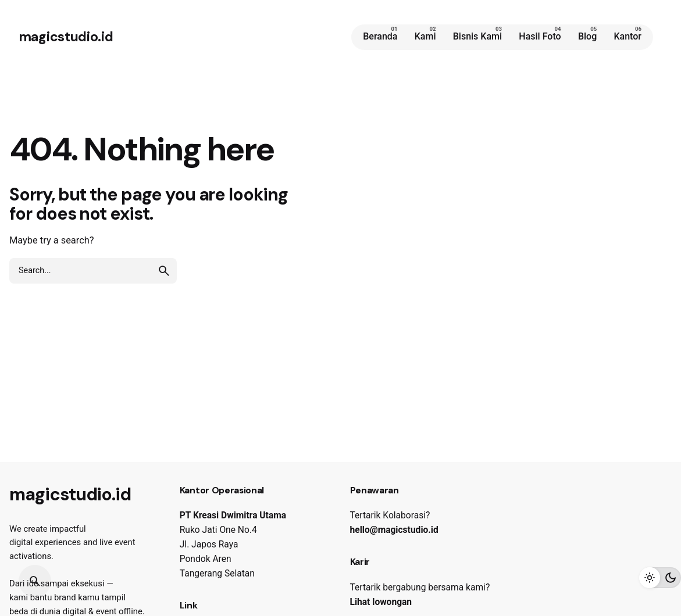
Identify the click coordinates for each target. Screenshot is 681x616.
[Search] (35, 581)
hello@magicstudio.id (394, 530)
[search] (164, 271)
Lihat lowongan (381, 602)
